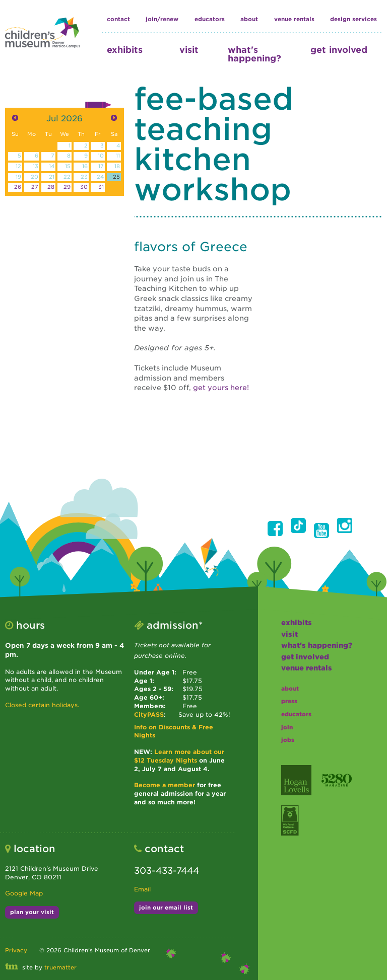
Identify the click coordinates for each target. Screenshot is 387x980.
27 (35, 187)
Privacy (16, 950)
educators (210, 19)
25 (116, 177)
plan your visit (32, 912)
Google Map (24, 893)
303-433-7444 (167, 871)
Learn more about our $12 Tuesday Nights (179, 756)
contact (118, 19)
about (249, 19)
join (287, 727)
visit (189, 50)
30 (84, 187)
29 (67, 187)
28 (51, 187)
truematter (60, 967)
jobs (288, 740)
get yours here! (221, 388)
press (289, 701)
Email (142, 889)
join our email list (166, 908)
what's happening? (254, 54)
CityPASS (149, 714)
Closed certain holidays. (42, 705)
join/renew (162, 19)
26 (18, 187)
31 (101, 187)
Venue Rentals (294, 19)
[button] (275, 529)
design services (353, 19)
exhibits (125, 50)
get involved (339, 50)
